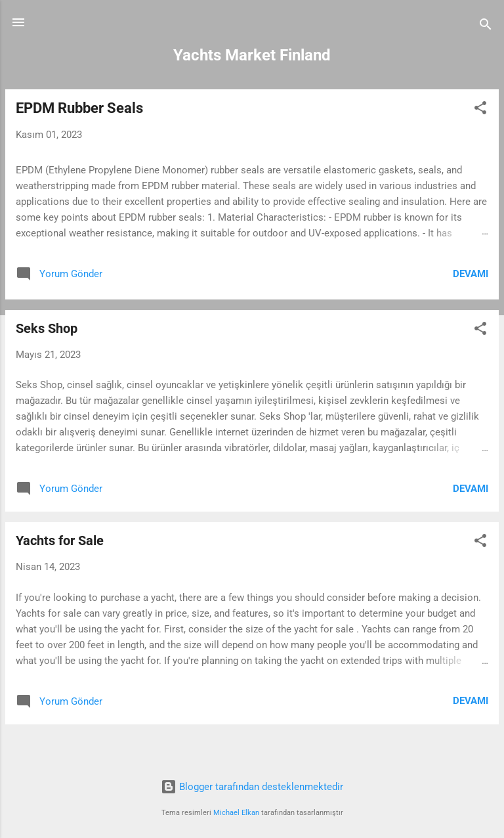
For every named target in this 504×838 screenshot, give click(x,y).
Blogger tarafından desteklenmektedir (252, 787)
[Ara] (486, 27)
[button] (480, 110)
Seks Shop (47, 328)
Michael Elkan (236, 813)
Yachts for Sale (60, 540)
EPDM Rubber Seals (79, 108)
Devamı (471, 274)
